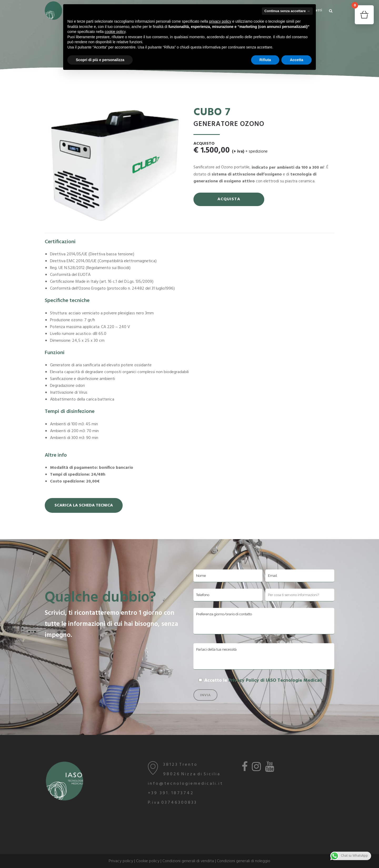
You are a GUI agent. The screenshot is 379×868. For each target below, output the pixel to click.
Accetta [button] (296, 60)
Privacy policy (121, 861)
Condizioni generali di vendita (188, 861)
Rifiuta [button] (265, 60)
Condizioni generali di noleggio (244, 861)
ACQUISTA (229, 199)
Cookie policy (148, 861)
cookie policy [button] (115, 32)
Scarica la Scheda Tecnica (84, 505)
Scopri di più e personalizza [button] (100, 60)
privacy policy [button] (220, 21)
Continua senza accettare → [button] (287, 11)
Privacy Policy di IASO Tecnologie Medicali (275, 681)
